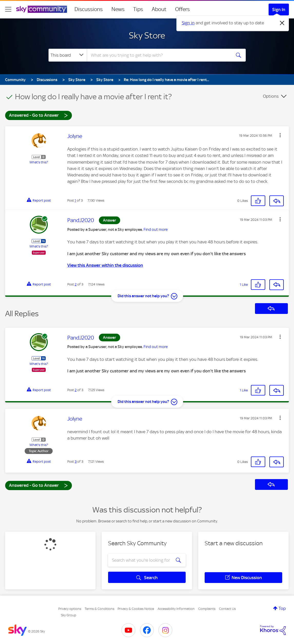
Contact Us (227, 609)
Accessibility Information (176, 609)
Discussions (89, 9)
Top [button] (282, 608)
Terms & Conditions (99, 609)
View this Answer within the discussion (105, 265)
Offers (182, 9)
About (159, 9)
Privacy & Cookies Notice (136, 609)
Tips (138, 9)
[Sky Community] (42, 9)
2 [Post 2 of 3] (76, 284)
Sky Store (147, 35)
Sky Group (69, 615)
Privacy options (70, 609)
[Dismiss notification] (282, 23)
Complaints (207, 609)
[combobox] (158, 55)
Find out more (156, 230)
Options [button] (271, 96)
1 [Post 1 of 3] (75, 200)
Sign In (279, 9)
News (118, 9)
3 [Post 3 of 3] (76, 462)
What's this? (39, 162)
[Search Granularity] (68, 55)
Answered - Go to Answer (39, 115)
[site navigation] (8, 9)
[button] (280, 135)
